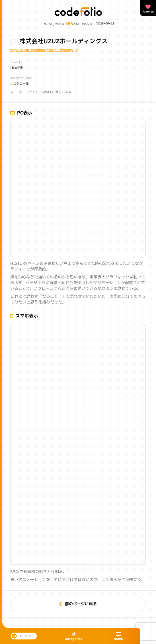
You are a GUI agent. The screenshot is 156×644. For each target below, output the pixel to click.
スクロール (21, 84)
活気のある (63, 92)
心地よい (47, 92)
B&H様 (17, 68)
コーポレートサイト (24, 92)
